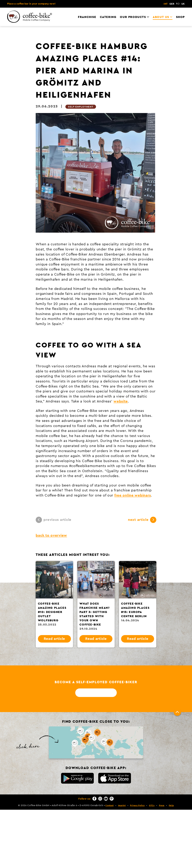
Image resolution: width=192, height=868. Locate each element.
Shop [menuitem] (180, 17)
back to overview (51, 536)
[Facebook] (94, 799)
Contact (110, 806)
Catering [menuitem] (108, 17)
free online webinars (133, 495)
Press (162, 806)
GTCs (152, 806)
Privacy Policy (137, 806)
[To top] (177, 712)
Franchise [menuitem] (87, 17)
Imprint (122, 806)
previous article (54, 520)
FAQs (171, 806)
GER (172, 4)
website (121, 401)
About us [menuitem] (161, 17)
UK (183, 4)
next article (142, 520)
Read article (54, 639)
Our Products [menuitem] (133, 17)
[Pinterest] (112, 799)
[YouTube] (106, 799)
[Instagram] (100, 799)
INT (166, 4)
